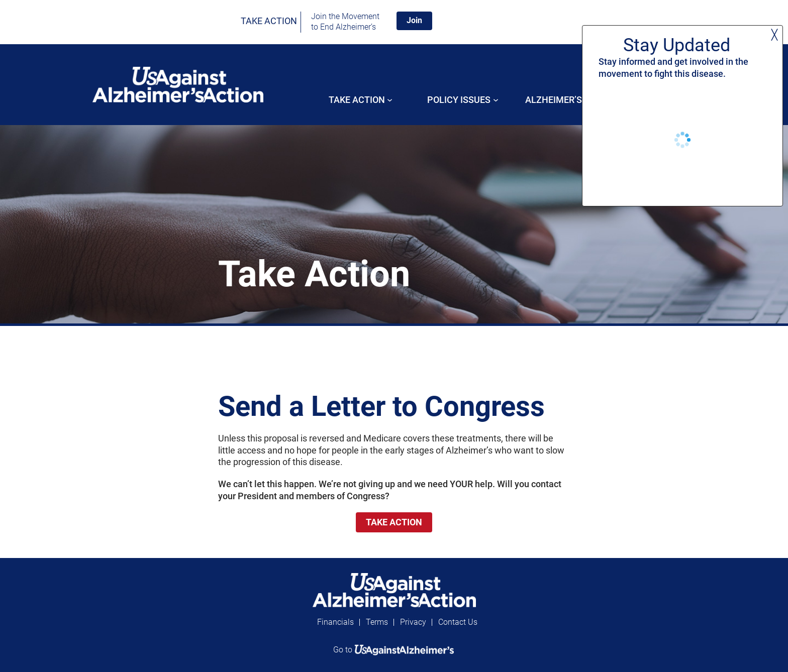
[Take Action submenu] (390, 100)
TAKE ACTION (269, 21)
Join (414, 20)
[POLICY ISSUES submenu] (496, 100)
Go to (394, 650)
